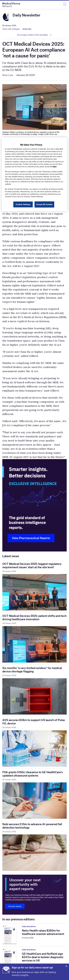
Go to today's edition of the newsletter (33, 35)
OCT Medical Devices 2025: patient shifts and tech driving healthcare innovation (34, 617)
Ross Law (8, 75)
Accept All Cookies (44, 204)
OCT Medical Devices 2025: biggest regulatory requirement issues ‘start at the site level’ (32, 565)
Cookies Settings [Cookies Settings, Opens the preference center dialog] (23, 204)
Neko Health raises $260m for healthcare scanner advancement (43, 932)
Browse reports (15, 906)
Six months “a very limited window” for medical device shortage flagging (32, 670)
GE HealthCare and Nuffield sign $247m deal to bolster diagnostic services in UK (43, 957)
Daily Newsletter (29, 926)
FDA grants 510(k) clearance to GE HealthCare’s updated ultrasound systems (33, 774)
